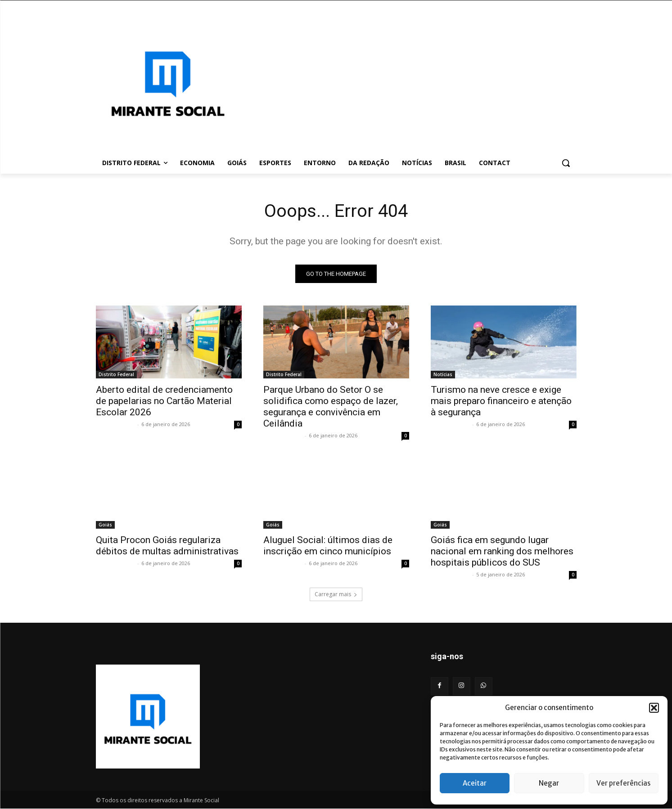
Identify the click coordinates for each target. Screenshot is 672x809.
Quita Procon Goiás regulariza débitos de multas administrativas (167, 546)
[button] (654, 708)
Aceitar (475, 783)
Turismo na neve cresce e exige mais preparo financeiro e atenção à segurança (501, 401)
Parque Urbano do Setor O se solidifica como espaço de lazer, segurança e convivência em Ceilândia (331, 407)
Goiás (105, 525)
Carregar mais (336, 595)
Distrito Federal (116, 375)
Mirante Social (115, 425)
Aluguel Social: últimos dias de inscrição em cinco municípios (328, 546)
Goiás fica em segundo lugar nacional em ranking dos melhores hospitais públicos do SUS (502, 552)
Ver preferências (623, 783)
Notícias (443, 375)
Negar (549, 783)
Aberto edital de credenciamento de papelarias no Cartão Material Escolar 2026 (164, 401)
